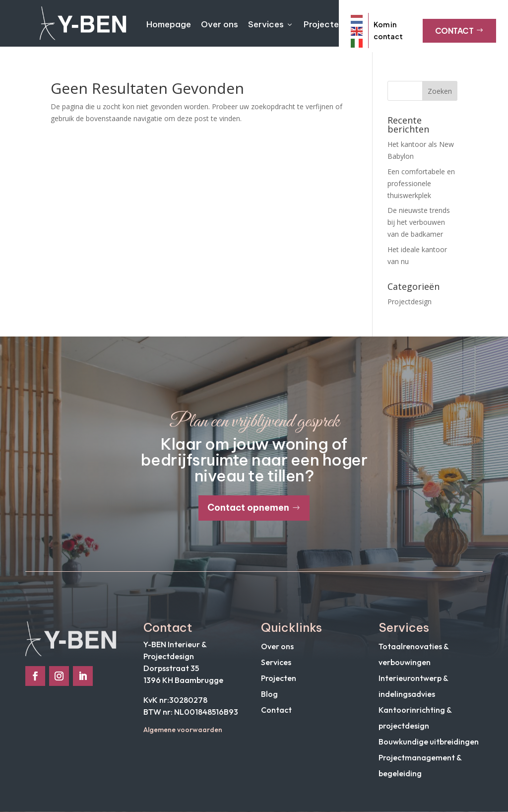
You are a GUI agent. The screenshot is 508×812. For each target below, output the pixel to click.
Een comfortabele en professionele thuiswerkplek (421, 183)
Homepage (169, 24)
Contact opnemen (248, 507)
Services (271, 24)
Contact (459, 31)
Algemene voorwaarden (183, 730)
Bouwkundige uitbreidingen (429, 742)
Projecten (324, 24)
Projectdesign (410, 302)
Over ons (220, 24)
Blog (269, 694)
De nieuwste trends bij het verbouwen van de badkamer (419, 222)
